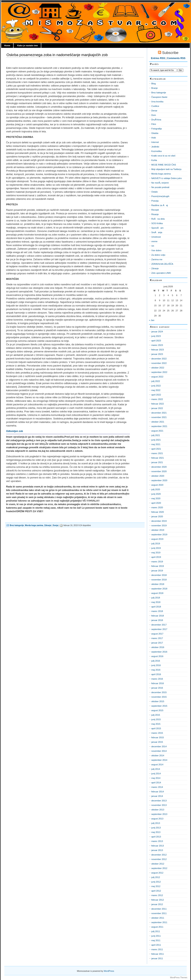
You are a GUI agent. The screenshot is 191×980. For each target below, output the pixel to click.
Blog (154, 84)
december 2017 (159, 625)
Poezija (155, 201)
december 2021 (159, 413)
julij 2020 (156, 489)
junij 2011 (156, 936)
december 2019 (159, 521)
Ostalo (154, 192)
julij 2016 (156, 661)
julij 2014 (156, 769)
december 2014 (159, 746)
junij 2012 (156, 882)
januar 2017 (157, 643)
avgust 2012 (157, 873)
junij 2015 (156, 719)
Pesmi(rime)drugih (160, 196)
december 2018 (159, 575)
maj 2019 (156, 553)
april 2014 (156, 783)
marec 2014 (157, 787)
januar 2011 (157, 958)
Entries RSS (158, 58)
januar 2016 (157, 688)
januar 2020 (157, 516)
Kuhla (154, 160)
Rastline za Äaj (160, 205)
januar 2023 (157, 354)
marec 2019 (157, 562)
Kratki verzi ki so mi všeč (163, 156)
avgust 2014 (157, 765)
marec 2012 (157, 895)
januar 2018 (157, 620)
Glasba (155, 133)
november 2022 (159, 363)
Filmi (154, 124)
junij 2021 (156, 440)
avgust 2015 (157, 710)
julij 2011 (156, 931)
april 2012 (156, 891)
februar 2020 (158, 512)
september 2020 (159, 480)
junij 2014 (156, 774)
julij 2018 (156, 598)
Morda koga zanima (34, 525)
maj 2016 (156, 670)
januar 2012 (157, 904)
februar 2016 (158, 683)
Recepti (155, 210)
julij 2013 (156, 823)
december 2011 (159, 909)
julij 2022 (156, 381)
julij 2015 (156, 715)
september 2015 (159, 706)
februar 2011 (158, 954)
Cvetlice (155, 106)
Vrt (153, 246)
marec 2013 (157, 841)
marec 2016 (157, 679)
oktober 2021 (158, 422)
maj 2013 (156, 832)
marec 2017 (157, 638)
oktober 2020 (158, 476)
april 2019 (156, 557)
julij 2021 (156, 435)
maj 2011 (156, 940)
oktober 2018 (158, 584)
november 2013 (159, 805)
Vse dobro (156, 250)
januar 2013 (157, 850)
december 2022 (159, 359)
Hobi (154, 138)
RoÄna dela (158, 219)
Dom (154, 115)
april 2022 (156, 395)
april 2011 (156, 945)
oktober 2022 (158, 368)
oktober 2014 (158, 755)
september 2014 (159, 760)
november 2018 (159, 580)
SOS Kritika (157, 223)
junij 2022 (156, 386)
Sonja (56, 525)
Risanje (155, 214)
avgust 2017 (157, 634)
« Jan (152, 320)
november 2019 (159, 525)
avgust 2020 (157, 485)
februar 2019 (158, 566)
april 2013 (156, 837)
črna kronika (157, 102)
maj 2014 (156, 778)
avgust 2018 (157, 593)
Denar (154, 111)
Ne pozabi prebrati (160, 187)
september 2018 (159, 589)
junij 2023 (156, 336)
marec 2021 (157, 453)
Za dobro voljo (158, 255)
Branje (154, 88)
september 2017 (159, 629)
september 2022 (159, 372)
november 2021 (159, 417)
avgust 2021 (157, 431)
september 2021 (159, 426)
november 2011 (159, 913)
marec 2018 (157, 611)
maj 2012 (156, 886)
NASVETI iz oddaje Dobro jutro (167, 178)
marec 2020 (157, 507)
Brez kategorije (17, 525)
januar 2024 (157, 332)
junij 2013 (156, 828)
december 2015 (159, 692)
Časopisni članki (159, 97)
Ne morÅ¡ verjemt (160, 183)
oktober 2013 (158, 810)
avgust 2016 (157, 656)
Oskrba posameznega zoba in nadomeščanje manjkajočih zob (57, 55)
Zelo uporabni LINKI (161, 273)
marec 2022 (157, 399)
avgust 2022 (157, 377)
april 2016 (156, 674)
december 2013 (159, 801)
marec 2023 (157, 345)
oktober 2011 (158, 918)
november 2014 (159, 751)
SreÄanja (157, 232)
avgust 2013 (157, 819)
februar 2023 (158, 350)
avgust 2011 (157, 927)
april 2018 (156, 607)
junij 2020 (156, 494)
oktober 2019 (158, 530)
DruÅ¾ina (156, 120)
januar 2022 (157, 408)
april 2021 (156, 449)
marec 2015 (157, 733)
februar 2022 (158, 404)
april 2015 (156, 728)
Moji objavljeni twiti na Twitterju (166, 169)
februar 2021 (158, 458)
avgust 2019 (157, 539)
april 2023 (156, 341)
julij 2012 (156, 877)
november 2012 (159, 859)
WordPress (109, 971)
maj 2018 (156, 602)
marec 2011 (157, 949)
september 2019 (159, 535)
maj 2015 (156, 724)
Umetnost (156, 237)
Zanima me (157, 259)
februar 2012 (158, 900)
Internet (155, 142)
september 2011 (159, 922)
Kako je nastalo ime (28, 45)
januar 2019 (157, 571)
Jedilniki (155, 147)
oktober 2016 (158, 647)
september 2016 (159, 652)
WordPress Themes (179, 978)
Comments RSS (176, 58)
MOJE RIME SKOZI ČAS (164, 165)
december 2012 (159, 855)
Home (7, 45)
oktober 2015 (158, 701)
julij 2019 (156, 544)
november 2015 (159, 697)
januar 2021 (157, 462)
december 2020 (159, 467)
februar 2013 (158, 846)
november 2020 (159, 471)
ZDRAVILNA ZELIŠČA (162, 264)
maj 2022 (156, 390)
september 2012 (159, 868)
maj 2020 (156, 498)
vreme (154, 241)
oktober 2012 (158, 864)
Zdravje (48, 525)
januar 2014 (157, 796)
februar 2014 (158, 792)
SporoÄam (157, 228)
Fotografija (157, 129)
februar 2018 (158, 616)
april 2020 (156, 503)
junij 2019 (156, 548)
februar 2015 (158, 737)
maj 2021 (156, 444)
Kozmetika (156, 151)
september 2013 (159, 814)
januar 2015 (157, 742)
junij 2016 (156, 665)
